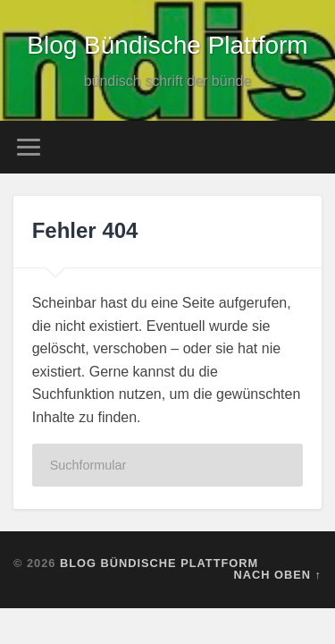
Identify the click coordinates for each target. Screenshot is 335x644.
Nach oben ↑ (278, 575)
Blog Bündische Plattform (167, 45)
